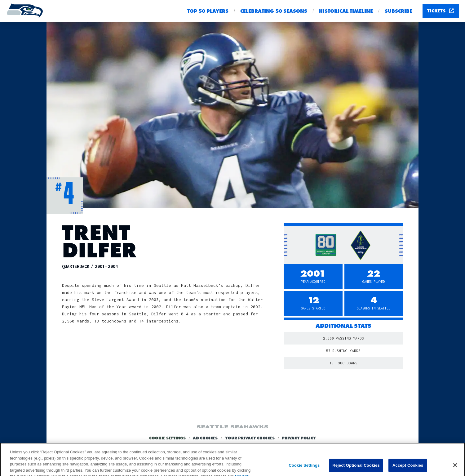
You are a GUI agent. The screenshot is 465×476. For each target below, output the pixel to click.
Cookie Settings (167, 438)
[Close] (455, 468)
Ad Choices (205, 438)
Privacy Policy (299, 438)
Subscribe (399, 11)
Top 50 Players (208, 11)
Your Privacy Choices (250, 438)
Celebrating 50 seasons (274, 11)
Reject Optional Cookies (356, 468)
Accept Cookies (408, 468)
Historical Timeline (346, 11)
